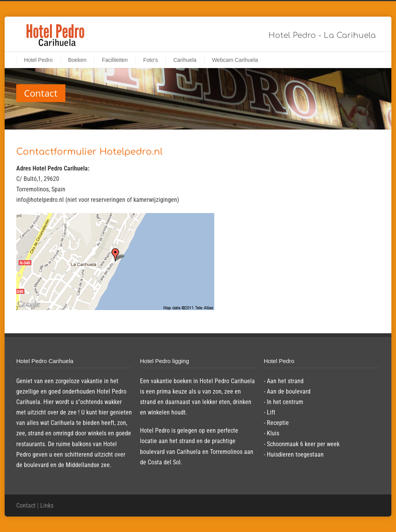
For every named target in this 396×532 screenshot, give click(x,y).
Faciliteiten (115, 60)
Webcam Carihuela (235, 60)
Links (47, 506)
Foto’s (150, 60)
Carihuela (185, 60)
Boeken (77, 60)
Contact (26, 506)
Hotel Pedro (38, 60)
